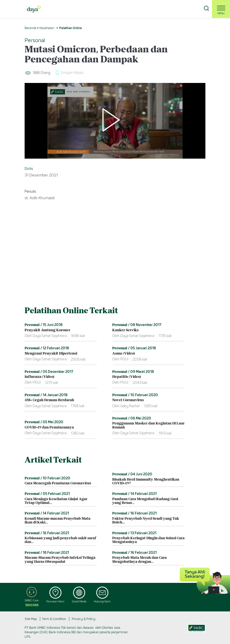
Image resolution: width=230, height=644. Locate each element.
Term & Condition (54, 619)
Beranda (31, 28)
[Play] (115, 121)
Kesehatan (47, 28)
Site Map (31, 619)
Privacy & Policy (84, 619)
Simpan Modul (72, 73)
